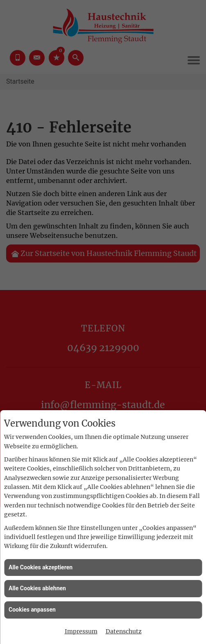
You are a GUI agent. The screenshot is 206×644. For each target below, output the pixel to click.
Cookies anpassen (32, 610)
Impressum (81, 631)
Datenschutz (124, 631)
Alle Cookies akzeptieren (41, 567)
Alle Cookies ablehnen (37, 588)
